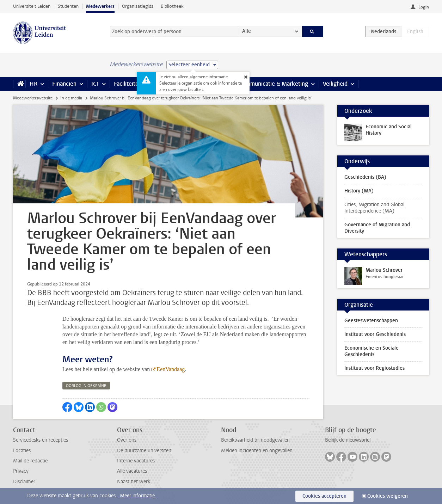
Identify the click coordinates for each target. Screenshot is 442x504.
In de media (71, 98)
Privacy (21, 471)
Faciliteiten (128, 84)
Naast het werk (134, 482)
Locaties (22, 451)
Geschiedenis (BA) (365, 177)
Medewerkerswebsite (33, 98)
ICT (95, 84)
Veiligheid (335, 84)
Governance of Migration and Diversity (377, 228)
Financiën (64, 84)
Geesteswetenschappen (371, 321)
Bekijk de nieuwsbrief (348, 440)
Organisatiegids (138, 6)
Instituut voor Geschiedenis (375, 334)
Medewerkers (100, 6)
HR (33, 84)
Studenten (68, 6)
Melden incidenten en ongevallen (257, 451)
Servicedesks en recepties (41, 440)
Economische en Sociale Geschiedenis (372, 351)
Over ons (127, 440)
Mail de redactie (30, 461)
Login (424, 7)
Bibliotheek (172, 6)
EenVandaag (171, 369)
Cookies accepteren (324, 496)
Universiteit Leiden (32, 6)
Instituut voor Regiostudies (375, 368)
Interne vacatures (136, 461)
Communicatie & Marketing (274, 84)
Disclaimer (24, 482)
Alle (247, 31)
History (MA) (359, 191)
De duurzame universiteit (144, 451)
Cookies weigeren (388, 496)
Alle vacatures (132, 471)
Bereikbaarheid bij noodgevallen (255, 440)
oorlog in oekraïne (86, 386)
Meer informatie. (138, 496)
